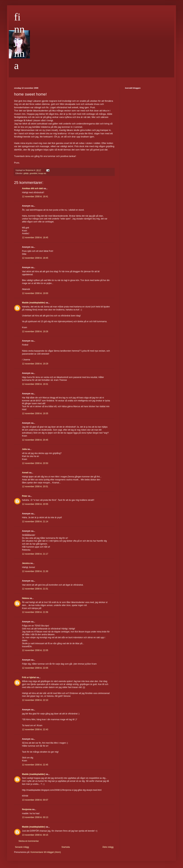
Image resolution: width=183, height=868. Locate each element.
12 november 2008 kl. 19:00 (35, 293)
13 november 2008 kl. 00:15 (35, 835)
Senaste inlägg (22, 847)
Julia (24, 449)
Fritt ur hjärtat (29, 677)
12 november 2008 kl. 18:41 (35, 197)
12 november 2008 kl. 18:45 (35, 238)
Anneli (25, 473)
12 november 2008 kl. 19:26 (35, 332)
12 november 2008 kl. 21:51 (35, 589)
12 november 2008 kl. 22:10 (35, 700)
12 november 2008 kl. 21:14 (35, 522)
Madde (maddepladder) (34, 303)
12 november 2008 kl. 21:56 (35, 612)
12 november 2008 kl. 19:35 (35, 414)
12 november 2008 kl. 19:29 (35, 364)
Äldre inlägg (108, 847)
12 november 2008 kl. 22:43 (35, 730)
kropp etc (42, 173)
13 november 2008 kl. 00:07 (35, 800)
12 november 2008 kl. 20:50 (35, 463)
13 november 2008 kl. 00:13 (35, 817)
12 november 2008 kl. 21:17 (35, 554)
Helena (25, 598)
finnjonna (19, 41)
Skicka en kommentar (29, 841)
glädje (26, 173)
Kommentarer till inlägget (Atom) (46, 852)
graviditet (33, 173)
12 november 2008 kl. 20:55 (35, 504)
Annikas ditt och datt (32, 188)
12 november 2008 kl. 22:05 (35, 650)
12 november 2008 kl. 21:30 (35, 571)
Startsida (66, 847)
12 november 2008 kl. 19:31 (35, 384)
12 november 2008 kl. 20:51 (35, 487)
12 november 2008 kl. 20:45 (35, 440)
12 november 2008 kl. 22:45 (35, 765)
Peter (25, 496)
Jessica (26, 563)
